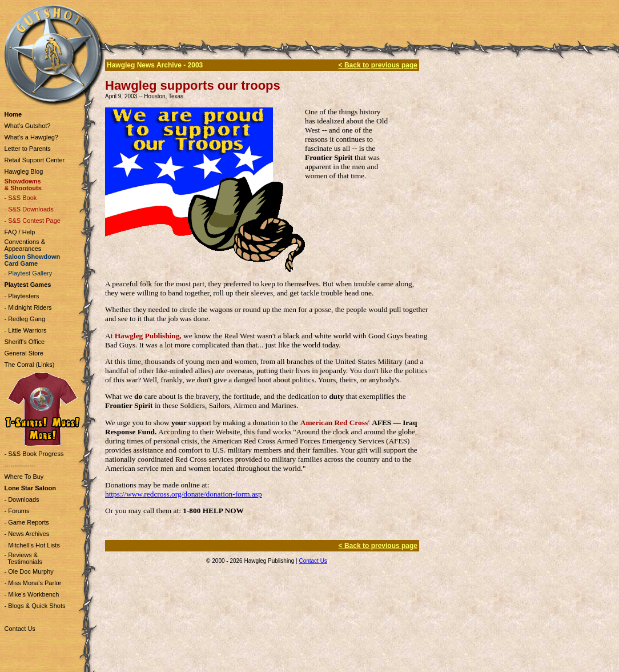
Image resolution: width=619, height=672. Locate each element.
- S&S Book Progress (34, 454)
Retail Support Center (34, 160)
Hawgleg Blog (23, 171)
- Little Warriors (25, 330)
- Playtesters (21, 296)
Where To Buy (24, 477)
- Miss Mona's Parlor (33, 583)
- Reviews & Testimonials (23, 558)
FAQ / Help (19, 232)
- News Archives (27, 534)
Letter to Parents (27, 149)
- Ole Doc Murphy (29, 571)
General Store (23, 353)
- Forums (17, 511)
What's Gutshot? (27, 126)
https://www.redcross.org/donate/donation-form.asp (184, 494)
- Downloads (21, 499)
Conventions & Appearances (25, 245)
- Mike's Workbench (31, 594)
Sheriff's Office (24, 342)
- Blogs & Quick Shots (35, 606)
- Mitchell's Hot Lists (32, 545)
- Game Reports (26, 522)
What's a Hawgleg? (31, 137)
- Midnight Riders (28, 307)
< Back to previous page (378, 65)
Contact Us (19, 629)
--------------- (20, 465)
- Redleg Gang (25, 319)
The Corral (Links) (29, 365)
